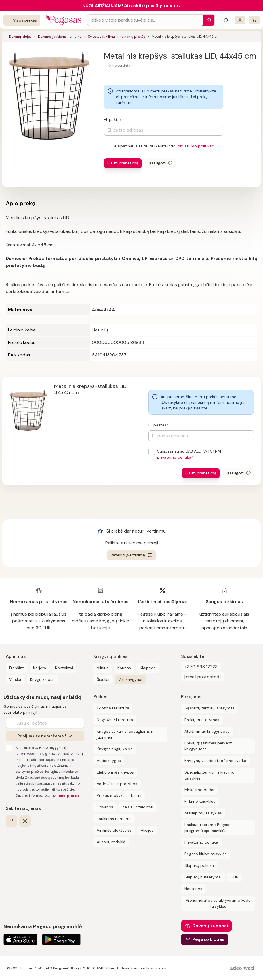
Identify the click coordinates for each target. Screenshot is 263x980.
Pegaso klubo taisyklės (206, 854)
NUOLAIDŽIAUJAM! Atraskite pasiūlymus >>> (132, 6)
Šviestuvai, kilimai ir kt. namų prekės (117, 37)
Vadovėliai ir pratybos (117, 784)
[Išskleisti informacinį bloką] (226, 20)
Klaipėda (148, 668)
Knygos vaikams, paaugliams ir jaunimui (125, 734)
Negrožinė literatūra (115, 720)
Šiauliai (103, 679)
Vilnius (103, 668)
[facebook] (11, 821)
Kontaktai (64, 668)
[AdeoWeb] (243, 968)
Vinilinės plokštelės (114, 830)
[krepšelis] (254, 20)
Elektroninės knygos (115, 772)
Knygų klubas (42, 679)
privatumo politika (195, 146)
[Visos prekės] (22, 20)
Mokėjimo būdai (199, 790)
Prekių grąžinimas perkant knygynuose (208, 746)
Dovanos (105, 807)
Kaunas (124, 668)
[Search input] (145, 20)
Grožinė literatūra (113, 708)
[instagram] (25, 821)
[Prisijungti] (240, 20)
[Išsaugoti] (161, 163)
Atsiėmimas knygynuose (207, 731)
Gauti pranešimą (123, 163)
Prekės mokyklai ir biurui (119, 795)
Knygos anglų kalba (115, 749)
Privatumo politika (201, 842)
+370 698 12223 (201, 667)
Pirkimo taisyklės (200, 801)
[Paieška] (208, 20)
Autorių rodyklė (111, 842)
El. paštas (113, 119)
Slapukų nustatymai (203, 877)
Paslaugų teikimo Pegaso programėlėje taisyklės (208, 828)
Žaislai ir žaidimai (138, 807)
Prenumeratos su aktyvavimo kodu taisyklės (218, 903)
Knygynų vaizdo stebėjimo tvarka (215, 761)
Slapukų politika (199, 865)
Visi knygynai (130, 679)
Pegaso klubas (208, 939)
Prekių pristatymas (202, 720)
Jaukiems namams (114, 819)
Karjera (40, 668)
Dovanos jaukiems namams (60, 37)
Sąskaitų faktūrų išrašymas (210, 708)
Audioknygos (109, 761)
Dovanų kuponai (210, 926)
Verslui (15, 679)
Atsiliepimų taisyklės (203, 813)
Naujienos (193, 889)
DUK (234, 877)
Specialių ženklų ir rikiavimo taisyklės (210, 775)
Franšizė (17, 668)
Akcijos (147, 830)
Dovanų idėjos (20, 37)
